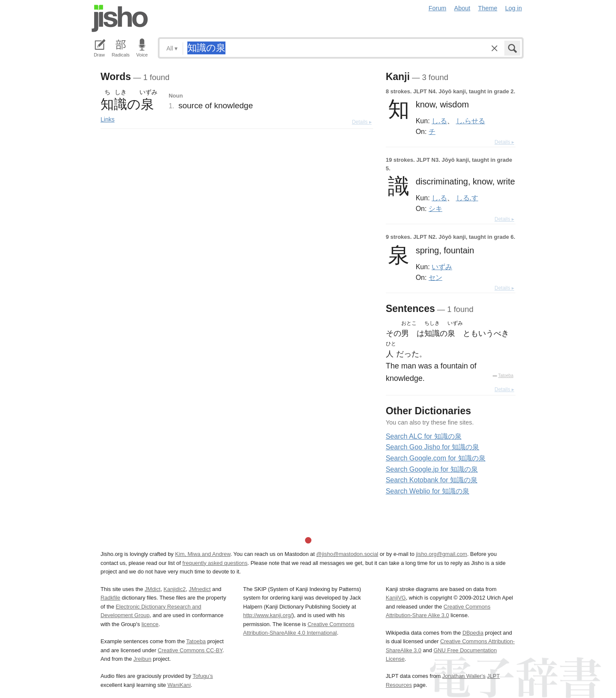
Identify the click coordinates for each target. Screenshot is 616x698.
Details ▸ (362, 122)
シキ (435, 208)
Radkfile (110, 598)
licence (150, 624)
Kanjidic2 (175, 589)
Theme (488, 8)
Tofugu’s (203, 676)
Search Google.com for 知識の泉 (436, 458)
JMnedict (200, 589)
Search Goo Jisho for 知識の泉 (433, 447)
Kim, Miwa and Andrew (203, 554)
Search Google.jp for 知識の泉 (432, 469)
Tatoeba (506, 376)
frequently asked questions (215, 563)
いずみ (442, 267)
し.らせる (471, 121)
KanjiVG (396, 598)
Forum (438, 8)
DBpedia (473, 633)
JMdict (153, 589)
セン (435, 277)
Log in (514, 8)
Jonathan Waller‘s (464, 676)
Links (108, 119)
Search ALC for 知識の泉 (424, 436)
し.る (439, 121)
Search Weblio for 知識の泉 (428, 491)
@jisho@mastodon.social (347, 554)
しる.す (467, 198)
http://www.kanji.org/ (268, 615)
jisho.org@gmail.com (441, 554)
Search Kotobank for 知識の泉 (432, 480)
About (462, 8)
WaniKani (179, 685)
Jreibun (142, 659)
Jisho (120, 18)
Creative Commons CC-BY (190, 650)
